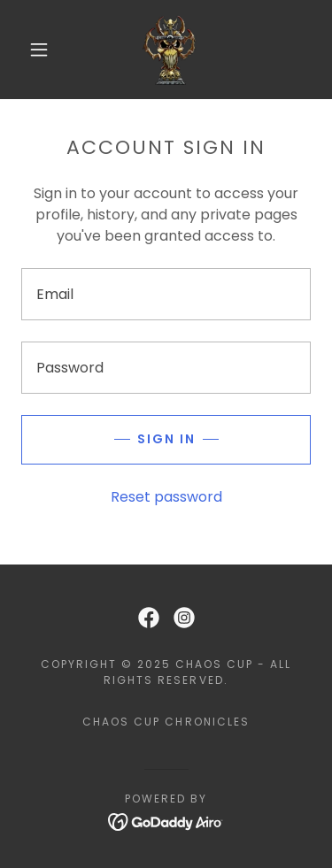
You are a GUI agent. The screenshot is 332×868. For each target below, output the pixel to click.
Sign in (166, 439)
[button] (39, 50)
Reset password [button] (166, 497)
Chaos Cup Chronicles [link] (166, 722)
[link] (169, 50)
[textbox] (166, 294)
